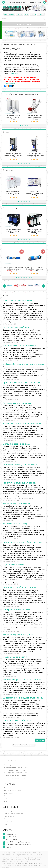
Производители (9, 816)
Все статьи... (40, 740)
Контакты (7, 819)
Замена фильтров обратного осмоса (16, 773)
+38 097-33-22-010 (35, 2)
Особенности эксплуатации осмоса (20, 464)
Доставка (7, 796)
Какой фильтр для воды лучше (18, 634)
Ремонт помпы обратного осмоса (14, 778)
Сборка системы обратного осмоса (15, 775)
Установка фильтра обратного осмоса (16, 767)
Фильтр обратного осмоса (12, 790)
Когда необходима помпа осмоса (19, 301)
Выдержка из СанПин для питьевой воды (23, 698)
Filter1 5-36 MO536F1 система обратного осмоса (13, 192)
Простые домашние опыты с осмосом (21, 382)
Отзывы (20, 14)
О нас (27, 14)
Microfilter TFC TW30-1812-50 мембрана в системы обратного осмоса (35, 268)
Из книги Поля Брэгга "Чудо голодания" (22, 423)
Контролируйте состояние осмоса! (20, 346)
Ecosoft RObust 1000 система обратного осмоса (35, 230)
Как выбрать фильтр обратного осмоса (22, 679)
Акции (6, 824)
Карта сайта (8, 822)
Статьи (33, 14)
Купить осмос (8, 793)
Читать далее (14, 73)
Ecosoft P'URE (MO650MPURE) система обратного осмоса (35, 192)
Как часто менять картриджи (17, 403)
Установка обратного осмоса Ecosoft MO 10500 (35, 154)
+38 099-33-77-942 (19, 2)
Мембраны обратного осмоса (13, 814)
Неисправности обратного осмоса (19, 587)
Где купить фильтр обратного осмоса (21, 483)
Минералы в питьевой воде (16, 610)
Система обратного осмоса (13, 788)
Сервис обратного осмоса (12, 765)
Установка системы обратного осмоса (35, 116)
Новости (41, 14)
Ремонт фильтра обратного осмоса (15, 770)
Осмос (6, 798)
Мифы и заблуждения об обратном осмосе (24, 364)
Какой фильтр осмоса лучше (17, 503)
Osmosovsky (26, 863)
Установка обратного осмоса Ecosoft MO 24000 (13, 154)
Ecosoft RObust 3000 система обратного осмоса (13, 230)
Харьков (9, 847)
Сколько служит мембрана (16, 327)
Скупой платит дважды (14, 565)
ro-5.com (34, 863)
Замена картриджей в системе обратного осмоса (13, 116)
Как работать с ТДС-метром (16, 524)
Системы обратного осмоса (13, 811)
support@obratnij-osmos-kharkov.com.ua (19, 845)
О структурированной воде (16, 444)
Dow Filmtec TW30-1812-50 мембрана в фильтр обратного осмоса (13, 268)
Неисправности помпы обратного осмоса (23, 542)
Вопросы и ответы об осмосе (17, 720)
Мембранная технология (15, 657)
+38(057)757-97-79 (11, 839)
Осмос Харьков (9, 14)
